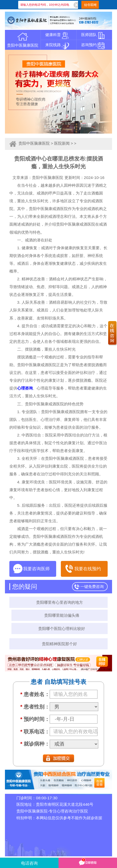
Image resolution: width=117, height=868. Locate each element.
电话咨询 (29, 863)
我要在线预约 (82, 569)
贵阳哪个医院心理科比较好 (62, 629)
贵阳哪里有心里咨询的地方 (60, 602)
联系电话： (35, 732)
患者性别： (35, 707)
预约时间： (35, 719)
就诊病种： (35, 744)
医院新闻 (62, 143)
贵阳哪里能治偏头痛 (62, 615)
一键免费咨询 (92, 586)
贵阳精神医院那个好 (59, 644)
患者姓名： (35, 694)
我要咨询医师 (31, 569)
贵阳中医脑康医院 (34, 143)
